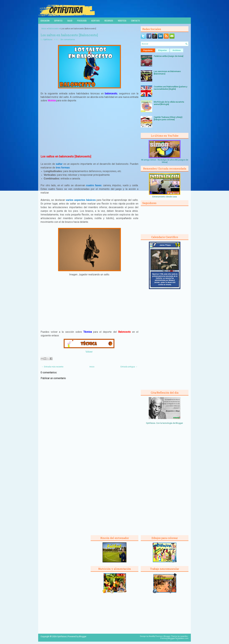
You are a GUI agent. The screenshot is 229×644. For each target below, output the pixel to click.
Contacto (135, 21)
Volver (89, 352)
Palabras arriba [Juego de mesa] (168, 56)
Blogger (179, 423)
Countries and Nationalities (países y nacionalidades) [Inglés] (170, 88)
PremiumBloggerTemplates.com (174, 638)
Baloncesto (54, 29)
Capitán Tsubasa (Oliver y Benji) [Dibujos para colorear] (168, 118)
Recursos (109, 21)
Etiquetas (163, 50)
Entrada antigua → (129, 367)
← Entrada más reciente (52, 367)
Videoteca (122, 21)
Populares (148, 50)
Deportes (58, 21)
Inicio (44, 29)
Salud (70, 21)
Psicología (82, 21)
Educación (45, 21)
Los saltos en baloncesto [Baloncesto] (69, 35)
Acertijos (95, 21)
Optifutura (48, 40)
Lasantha (184, 636)
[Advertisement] (90, 128)
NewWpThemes (156, 636)
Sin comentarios (68, 40)
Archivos (177, 50)
